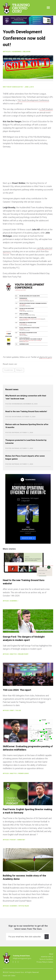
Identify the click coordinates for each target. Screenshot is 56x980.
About (51, 954)
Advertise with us (47, 957)
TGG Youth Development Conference (33, 100)
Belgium (27, 52)
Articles (7, 52)
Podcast (13, 840)
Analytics (13, 654)
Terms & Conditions (46, 959)
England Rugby (23, 654)
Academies (17, 52)
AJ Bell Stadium (46, 109)
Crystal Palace (24, 906)
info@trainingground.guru (22, 958)
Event (12, 711)
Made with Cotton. (9, 976)
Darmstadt (21, 840)
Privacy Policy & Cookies (45, 962)
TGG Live (18, 711)
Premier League (23, 773)
